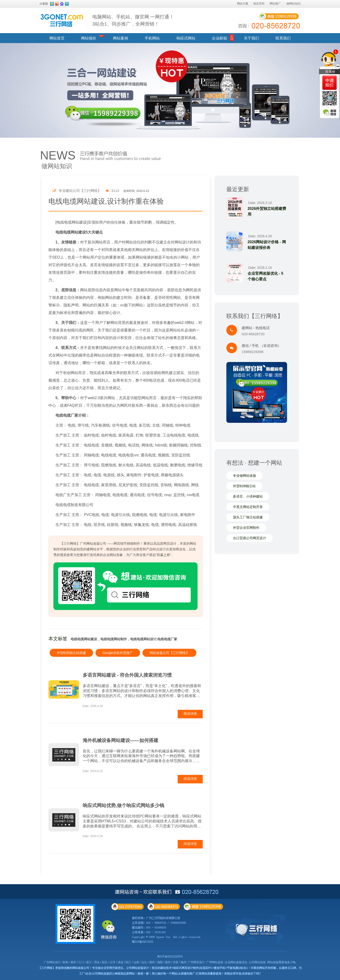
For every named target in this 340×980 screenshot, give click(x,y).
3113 (112, 191)
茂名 (97, 962)
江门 (81, 962)
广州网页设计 (196, 962)
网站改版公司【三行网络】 (169, 653)
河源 (176, 962)
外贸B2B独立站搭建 (71, 653)
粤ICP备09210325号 (170, 957)
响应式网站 (186, 38)
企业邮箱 (219, 38)
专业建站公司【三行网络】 (77, 191)
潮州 (152, 962)
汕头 (144, 962)
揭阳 (160, 962)
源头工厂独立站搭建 (248, 517)
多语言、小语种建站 (248, 496)
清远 (121, 962)
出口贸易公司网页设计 (250, 538)
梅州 (184, 962)
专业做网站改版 (245, 476)
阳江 (128, 962)
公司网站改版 (257, 962)
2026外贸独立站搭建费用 (267, 211)
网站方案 (243, 4)
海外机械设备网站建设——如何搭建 (121, 740)
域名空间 (259, 4)
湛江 (89, 962)
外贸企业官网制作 (246, 528)
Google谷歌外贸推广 (118, 653)
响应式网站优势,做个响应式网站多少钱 (124, 805)
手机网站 (152, 38)
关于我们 (251, 38)
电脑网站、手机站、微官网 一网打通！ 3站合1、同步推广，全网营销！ (133, 20)
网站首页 (57, 38)
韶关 (105, 962)
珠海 (65, 962)
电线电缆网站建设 (71, 232)
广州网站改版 (215, 962)
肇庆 (73, 962)
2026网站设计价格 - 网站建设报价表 (267, 245)
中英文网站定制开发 (248, 507)
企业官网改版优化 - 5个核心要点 (265, 276)
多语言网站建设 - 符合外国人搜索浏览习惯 (127, 675)
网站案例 (121, 38)
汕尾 (136, 962)
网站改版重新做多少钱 (281, 962)
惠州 (168, 962)
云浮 (112, 962)
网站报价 (89, 38)
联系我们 (283, 38)
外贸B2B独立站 (244, 486)
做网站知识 (293, 4)
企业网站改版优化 (236, 962)
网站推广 (275, 4)
